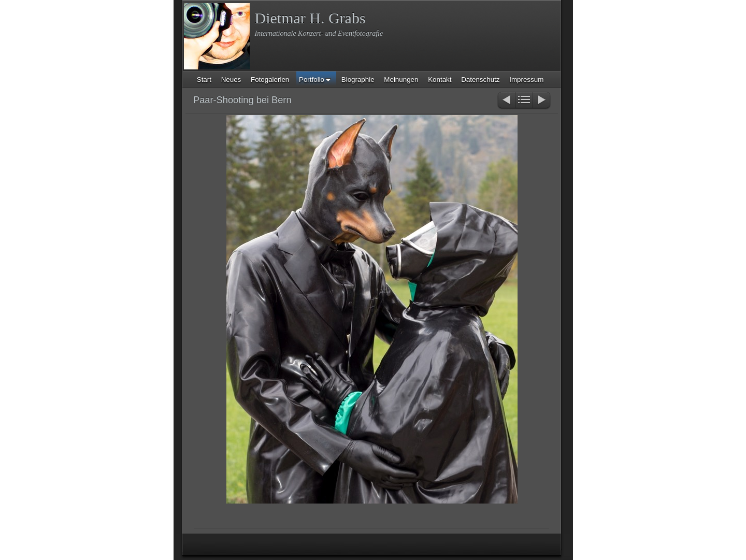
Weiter (542, 101)
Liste (524, 101)
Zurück (506, 101)
